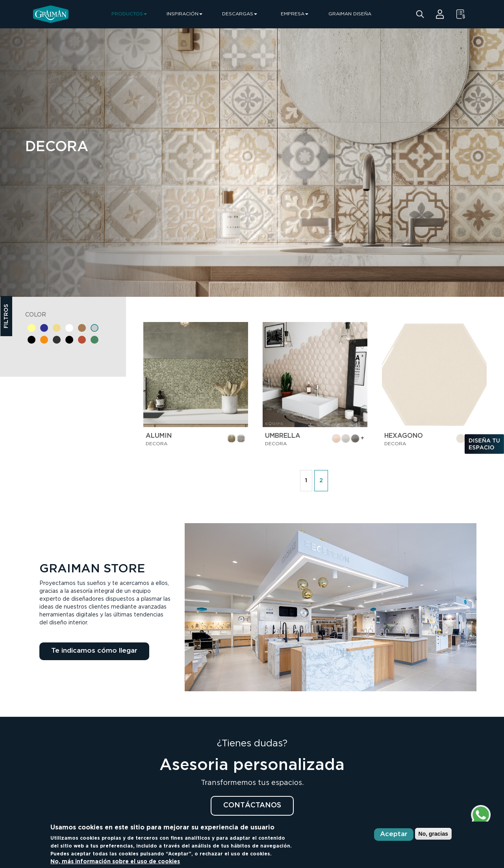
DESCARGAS (240, 14)
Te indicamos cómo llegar (94, 651)
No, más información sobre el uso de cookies (115, 862)
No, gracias (433, 834)
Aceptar (394, 834)
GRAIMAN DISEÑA (350, 14)
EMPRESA (295, 14)
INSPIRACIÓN (184, 14)
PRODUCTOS (129, 14)
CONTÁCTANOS (252, 805)
